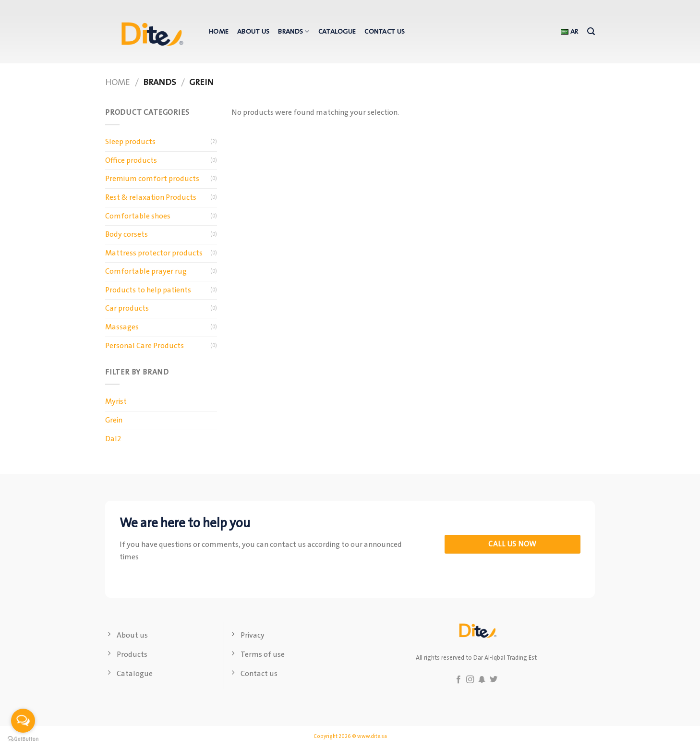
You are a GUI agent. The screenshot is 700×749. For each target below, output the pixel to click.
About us (253, 32)
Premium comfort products (152, 179)
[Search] (591, 31)
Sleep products (130, 142)
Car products (127, 308)
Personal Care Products (145, 346)
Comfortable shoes (138, 216)
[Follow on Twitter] (494, 680)
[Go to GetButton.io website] (23, 739)
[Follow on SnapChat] (482, 680)
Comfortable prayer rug (146, 272)
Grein (114, 420)
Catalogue (337, 32)
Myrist (116, 402)
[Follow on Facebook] (459, 680)
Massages (122, 327)
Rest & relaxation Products (151, 198)
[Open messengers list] (23, 721)
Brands (294, 32)
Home (219, 32)
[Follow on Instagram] (470, 680)
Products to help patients (148, 290)
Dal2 (113, 439)
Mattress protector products (154, 253)
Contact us (385, 32)
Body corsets (127, 235)
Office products (131, 161)
